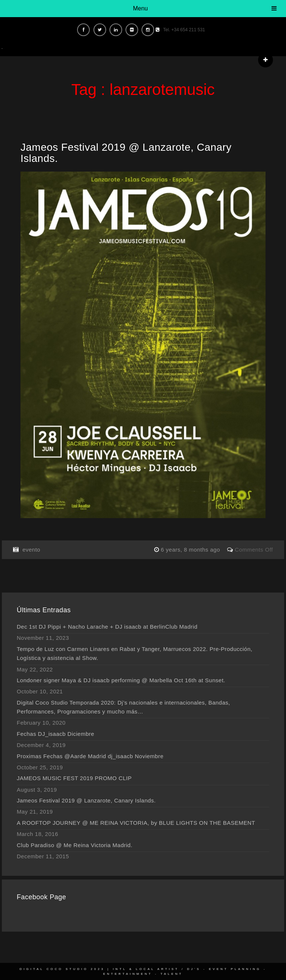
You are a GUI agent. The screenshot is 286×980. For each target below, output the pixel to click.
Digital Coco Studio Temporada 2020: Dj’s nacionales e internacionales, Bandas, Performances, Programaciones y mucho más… (123, 707)
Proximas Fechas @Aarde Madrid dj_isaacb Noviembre (90, 756)
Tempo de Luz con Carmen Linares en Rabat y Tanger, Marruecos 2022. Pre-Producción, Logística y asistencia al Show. (135, 653)
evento (31, 550)
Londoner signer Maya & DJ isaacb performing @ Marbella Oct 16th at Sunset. (121, 680)
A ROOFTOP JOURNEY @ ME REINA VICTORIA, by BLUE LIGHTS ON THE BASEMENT (136, 823)
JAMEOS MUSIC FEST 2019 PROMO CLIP (74, 778)
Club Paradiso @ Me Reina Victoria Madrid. (75, 845)
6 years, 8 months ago (191, 550)
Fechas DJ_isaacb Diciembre (55, 734)
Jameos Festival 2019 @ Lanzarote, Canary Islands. (126, 153)
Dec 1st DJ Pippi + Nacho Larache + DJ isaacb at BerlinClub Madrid (107, 627)
